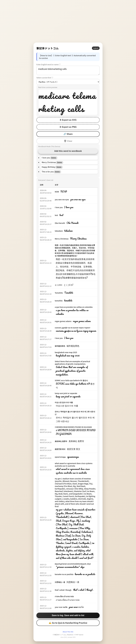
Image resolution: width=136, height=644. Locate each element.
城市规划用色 (60, 346)
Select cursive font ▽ (45, 78)
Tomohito (59, 293)
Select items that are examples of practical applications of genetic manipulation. (72, 363)
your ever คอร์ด (61, 607)
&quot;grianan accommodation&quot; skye (73, 564)
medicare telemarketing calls (68, 70)
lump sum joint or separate (66, 393)
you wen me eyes (62, 200)
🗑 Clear (68, 141)
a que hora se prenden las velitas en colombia (74, 307)
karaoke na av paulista (64, 574)
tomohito (59, 301)
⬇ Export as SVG (68, 120)
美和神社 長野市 (61, 441)
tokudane (59, 231)
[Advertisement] (68, 21)
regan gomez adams (63, 321)
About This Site (68, 632)
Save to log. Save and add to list (68, 615)
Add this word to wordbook (68, 151)
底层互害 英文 (60, 449)
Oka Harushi (60, 223)
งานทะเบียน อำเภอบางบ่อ (64, 596)
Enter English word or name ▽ (49, 64)
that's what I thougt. (63, 590)
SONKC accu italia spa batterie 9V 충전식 (71, 380)
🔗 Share (68, 134)
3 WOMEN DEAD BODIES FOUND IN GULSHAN (73, 427)
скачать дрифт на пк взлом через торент (72, 328)
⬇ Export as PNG (68, 127)
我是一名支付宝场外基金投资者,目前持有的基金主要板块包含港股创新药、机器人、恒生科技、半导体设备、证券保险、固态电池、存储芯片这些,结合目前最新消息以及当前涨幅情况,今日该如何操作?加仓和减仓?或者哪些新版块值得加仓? (75, 250)
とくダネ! (58, 285)
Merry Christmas (62, 239)
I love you (59, 207)
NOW (57, 192)
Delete (54, 158)
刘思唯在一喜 (60, 582)
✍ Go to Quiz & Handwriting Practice (68, 623)
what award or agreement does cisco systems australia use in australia (74, 465)
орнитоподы (60, 457)
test (56, 215)
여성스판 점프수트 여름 (64, 402)
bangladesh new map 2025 (66, 352)
